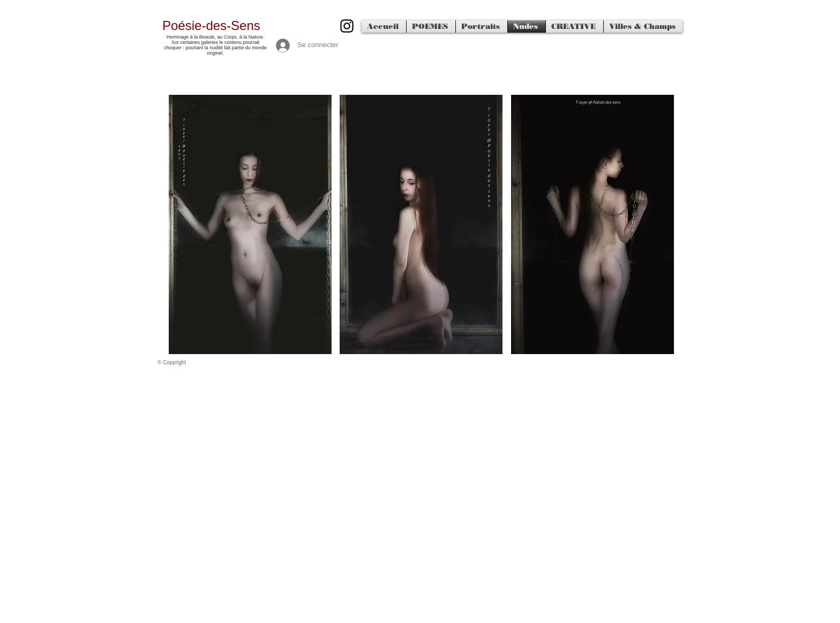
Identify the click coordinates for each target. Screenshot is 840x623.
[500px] (347, 26)
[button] (250, 224)
